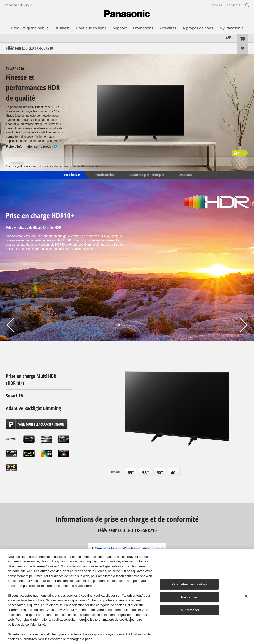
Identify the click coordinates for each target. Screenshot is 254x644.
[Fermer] (246, 596)
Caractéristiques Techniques (147, 174)
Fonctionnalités (105, 174)
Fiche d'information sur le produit (32, 147)
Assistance (186, 174)
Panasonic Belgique (18, 5)
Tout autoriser (189, 610)
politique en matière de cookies (108, 620)
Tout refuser (189, 597)
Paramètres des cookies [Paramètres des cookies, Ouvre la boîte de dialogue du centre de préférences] (189, 584)
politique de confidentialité (27, 624)
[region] (127, 597)
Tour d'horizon (71, 174)
